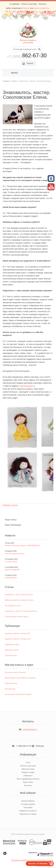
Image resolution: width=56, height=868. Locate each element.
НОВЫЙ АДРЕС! (11, 578)
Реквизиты (28, 776)
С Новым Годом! (11, 562)
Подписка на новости (28, 811)
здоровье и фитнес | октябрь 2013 (18, 639)
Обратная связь (28, 769)
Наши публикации (13, 525)
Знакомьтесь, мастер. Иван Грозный (19, 595)
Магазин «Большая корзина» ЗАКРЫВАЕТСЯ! (22, 545)
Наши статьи (11, 520)
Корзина (30, 63)
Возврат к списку (10, 505)
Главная (6, 81)
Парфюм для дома (12, 644)
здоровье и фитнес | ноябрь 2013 (18, 633)
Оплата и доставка (29, 4)
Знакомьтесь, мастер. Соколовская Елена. (21, 611)
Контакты (43, 4)
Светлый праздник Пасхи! (15, 554)
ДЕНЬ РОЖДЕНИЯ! (12, 570)
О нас (28, 763)
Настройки (28, 808)
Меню (14, 73)
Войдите (26, 8)
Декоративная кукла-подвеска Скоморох (20, 678)
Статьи (14, 81)
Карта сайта (28, 782)
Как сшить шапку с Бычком (15, 672)
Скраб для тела (11, 655)
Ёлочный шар (10, 689)
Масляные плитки (12, 650)
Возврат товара (28, 772)
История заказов (28, 804)
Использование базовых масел (17, 617)
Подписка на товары (28, 814)
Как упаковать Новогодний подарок (18, 694)
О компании (14, 4)
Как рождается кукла (13, 606)
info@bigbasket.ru (27, 386)
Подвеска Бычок (11, 683)
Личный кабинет (28, 801)
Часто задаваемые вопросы (28, 779)
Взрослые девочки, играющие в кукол (19, 600)
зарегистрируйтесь (42, 8)
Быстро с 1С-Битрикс (38, 864)
